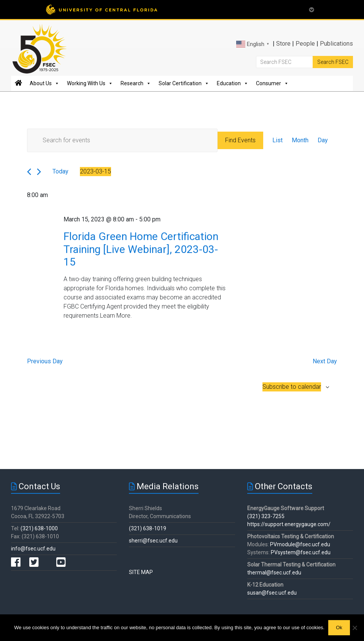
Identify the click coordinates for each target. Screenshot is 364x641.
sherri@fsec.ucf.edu (153, 541)
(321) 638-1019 (148, 528)
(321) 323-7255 (266, 516)
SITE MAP (141, 572)
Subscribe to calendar (292, 387)
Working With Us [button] (90, 83)
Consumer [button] (272, 83)
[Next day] (39, 172)
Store (283, 44)
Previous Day (45, 361)
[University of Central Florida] (102, 9)
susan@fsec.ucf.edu (272, 593)
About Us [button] (45, 83)
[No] (354, 628)
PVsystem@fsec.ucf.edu (301, 552)
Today (60, 171)
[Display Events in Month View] (300, 140)
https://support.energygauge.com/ (289, 524)
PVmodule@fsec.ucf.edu (300, 544)
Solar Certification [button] (184, 83)
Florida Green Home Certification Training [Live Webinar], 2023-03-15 (141, 249)
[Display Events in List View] (277, 140)
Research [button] (136, 83)
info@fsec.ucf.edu (33, 549)
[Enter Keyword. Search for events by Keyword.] (122, 140)
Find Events (240, 140)
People (305, 44)
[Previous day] (29, 172)
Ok (339, 627)
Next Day (325, 361)
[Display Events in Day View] (323, 140)
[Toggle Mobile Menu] (312, 9)
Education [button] (233, 83)
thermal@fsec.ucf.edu (274, 573)
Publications (336, 44)
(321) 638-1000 (39, 528)
